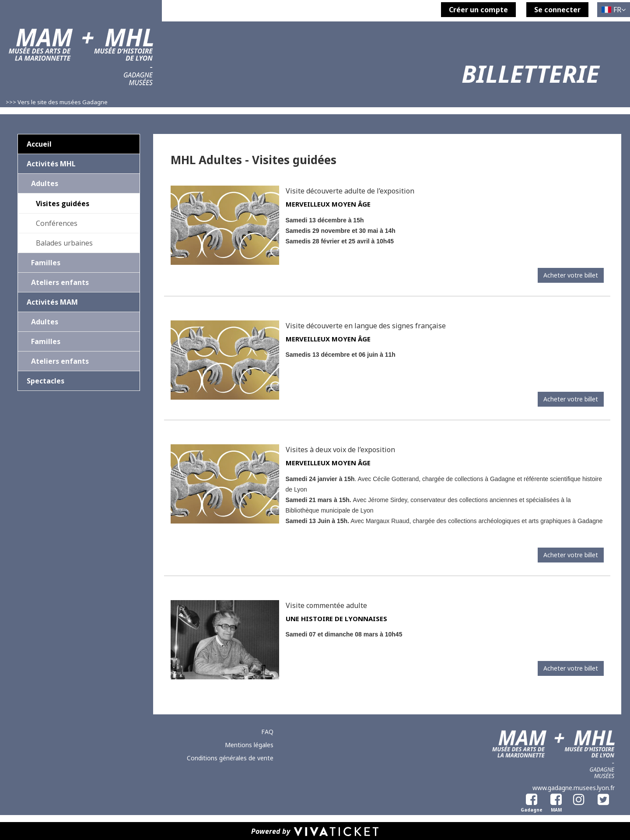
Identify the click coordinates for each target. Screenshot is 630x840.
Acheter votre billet (571, 275)
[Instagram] (579, 798)
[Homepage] (81, 62)
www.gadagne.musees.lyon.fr (574, 788)
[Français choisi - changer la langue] (614, 10)
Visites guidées (63, 204)
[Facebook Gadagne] (530, 798)
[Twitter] (603, 798)
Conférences (57, 223)
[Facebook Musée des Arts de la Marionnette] (554, 798)
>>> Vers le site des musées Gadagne (57, 102)
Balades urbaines (64, 243)
